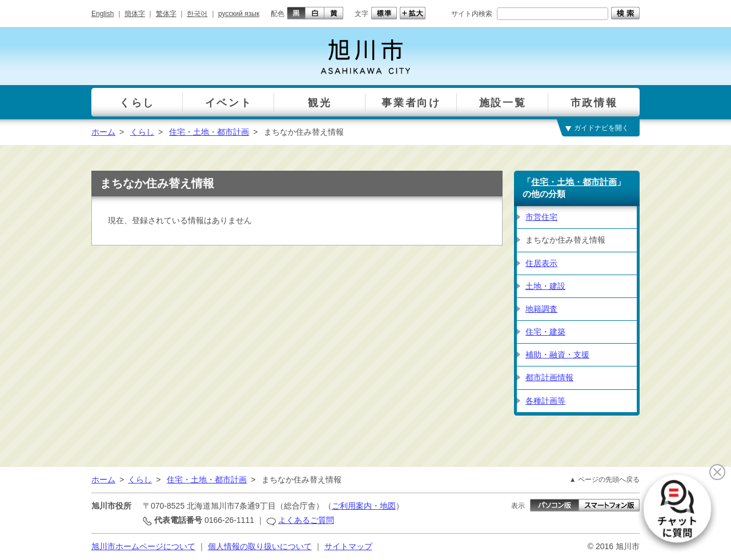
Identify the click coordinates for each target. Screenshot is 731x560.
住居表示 (541, 263)
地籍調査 (541, 309)
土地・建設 (545, 286)
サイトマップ (348, 546)
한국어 (197, 14)
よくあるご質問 (306, 520)
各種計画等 (545, 401)
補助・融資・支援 (557, 354)
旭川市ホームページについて (143, 546)
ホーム (103, 132)
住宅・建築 (545, 332)
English (103, 14)
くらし (142, 132)
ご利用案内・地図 (364, 506)
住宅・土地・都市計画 (209, 132)
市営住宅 (541, 217)
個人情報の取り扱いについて (260, 546)
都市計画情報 (549, 377)
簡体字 (135, 14)
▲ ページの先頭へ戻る (605, 480)
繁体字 (166, 14)
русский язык (239, 14)
